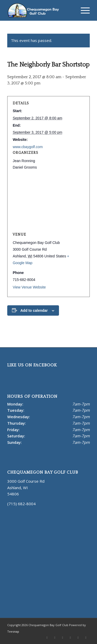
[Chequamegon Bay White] (40, 10)
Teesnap (13, 631)
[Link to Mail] (78, 638)
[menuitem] (83, 10)
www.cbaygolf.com (28, 147)
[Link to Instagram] (70, 638)
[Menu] (83, 10)
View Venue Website (29, 287)
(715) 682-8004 (21, 504)
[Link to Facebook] (55, 638)
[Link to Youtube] (63, 638)
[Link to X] (47, 638)
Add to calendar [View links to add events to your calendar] (34, 310)
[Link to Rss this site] (86, 638)
